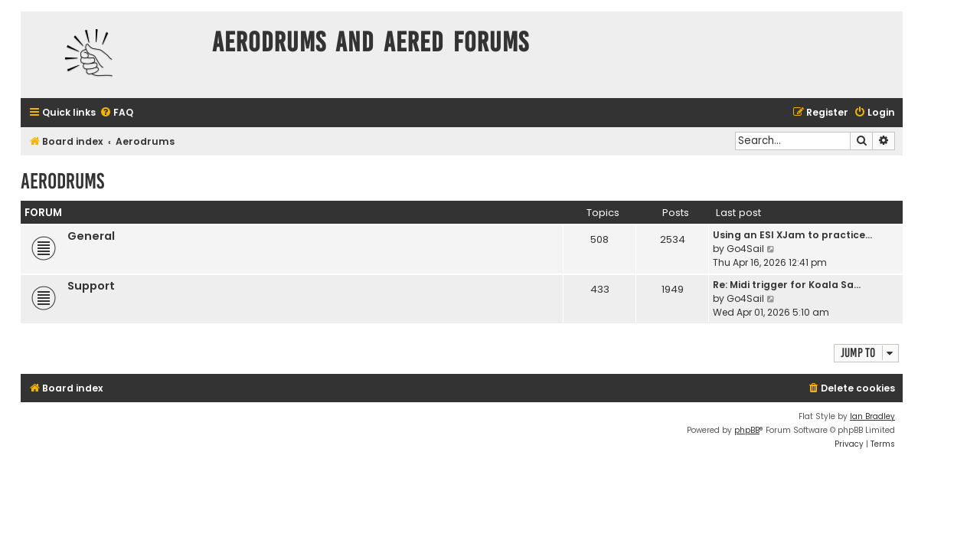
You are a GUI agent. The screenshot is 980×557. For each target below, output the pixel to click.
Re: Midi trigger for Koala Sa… (787, 285)
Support (91, 286)
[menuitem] (116, 113)
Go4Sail (745, 249)
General (91, 236)
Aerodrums (62, 181)
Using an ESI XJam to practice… (792, 235)
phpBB (747, 430)
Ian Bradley (872, 416)
